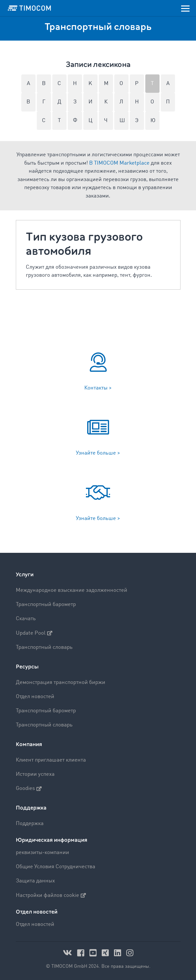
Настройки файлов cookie (51, 895)
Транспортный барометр (46, 605)
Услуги (25, 575)
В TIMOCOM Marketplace (119, 163)
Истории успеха (35, 774)
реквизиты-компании (42, 853)
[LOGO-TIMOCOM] (29, 8)
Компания (29, 744)
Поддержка (31, 808)
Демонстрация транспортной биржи (61, 682)
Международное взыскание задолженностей (72, 590)
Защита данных (35, 881)
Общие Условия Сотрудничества (56, 867)
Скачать (26, 619)
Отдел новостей (35, 697)
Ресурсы (27, 667)
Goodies (29, 789)
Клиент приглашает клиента (51, 760)
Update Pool (34, 633)
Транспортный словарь (44, 647)
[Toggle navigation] (185, 8)
